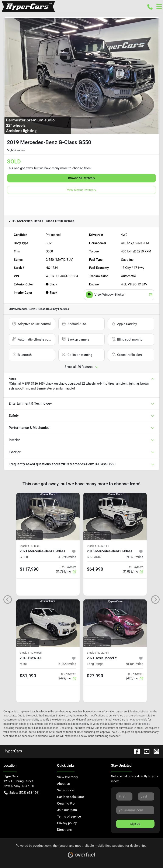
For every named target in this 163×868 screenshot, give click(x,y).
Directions (64, 830)
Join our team (67, 810)
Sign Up (135, 824)
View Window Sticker (119, 295)
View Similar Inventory (82, 190)
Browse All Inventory (82, 178)
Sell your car (66, 790)
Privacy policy (67, 823)
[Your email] (135, 810)
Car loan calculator (71, 797)
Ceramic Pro (66, 804)
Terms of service (69, 816)
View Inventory (67, 777)
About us (63, 784)
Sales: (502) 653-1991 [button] (22, 793)
